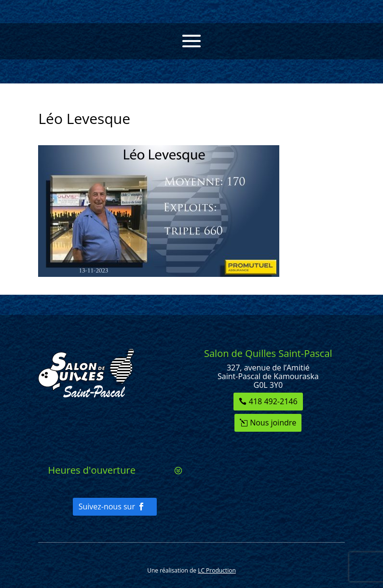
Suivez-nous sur (107, 506)
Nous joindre (273, 423)
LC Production (217, 570)
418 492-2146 (273, 401)
